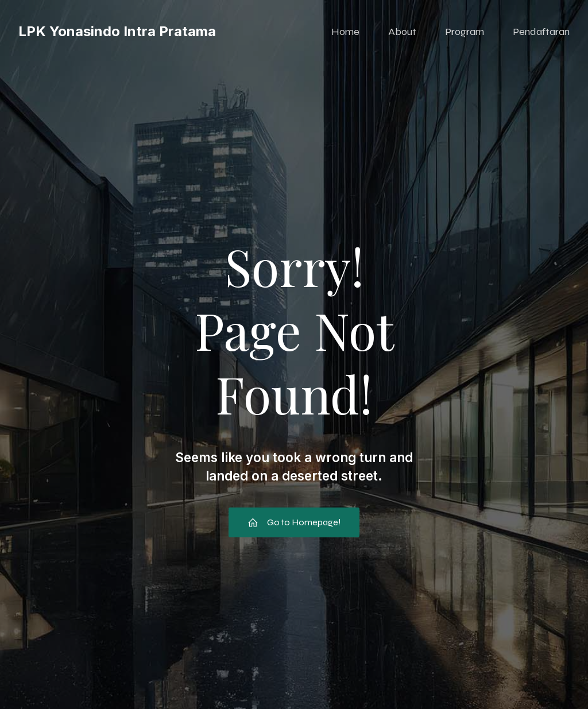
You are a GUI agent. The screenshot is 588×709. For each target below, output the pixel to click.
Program (465, 32)
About (402, 32)
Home (345, 32)
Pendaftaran (541, 32)
